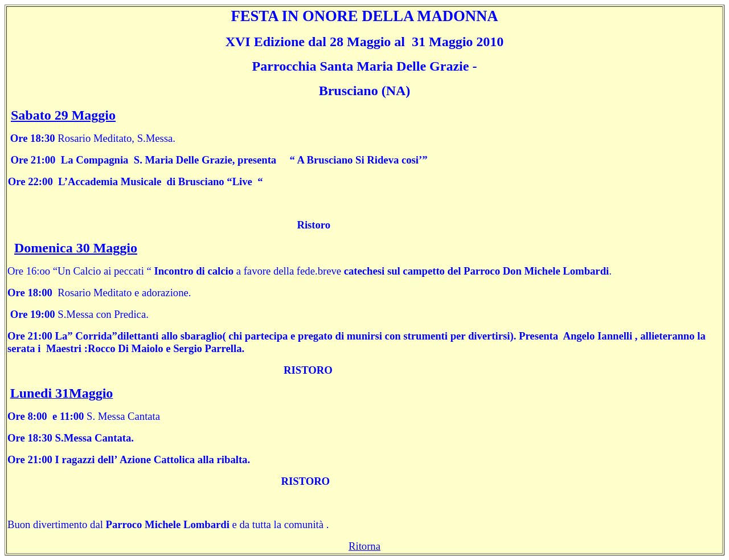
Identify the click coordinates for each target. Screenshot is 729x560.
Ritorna (364, 546)
